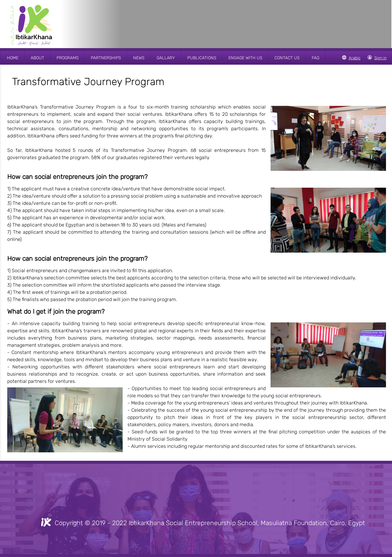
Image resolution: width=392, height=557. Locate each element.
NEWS (139, 58)
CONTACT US (287, 58)
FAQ (315, 58)
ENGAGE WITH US (245, 58)
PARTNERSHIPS (106, 58)
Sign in (380, 58)
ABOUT (37, 58)
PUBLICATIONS (202, 58)
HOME (13, 58)
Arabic (355, 58)
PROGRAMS (67, 58)
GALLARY (166, 58)
